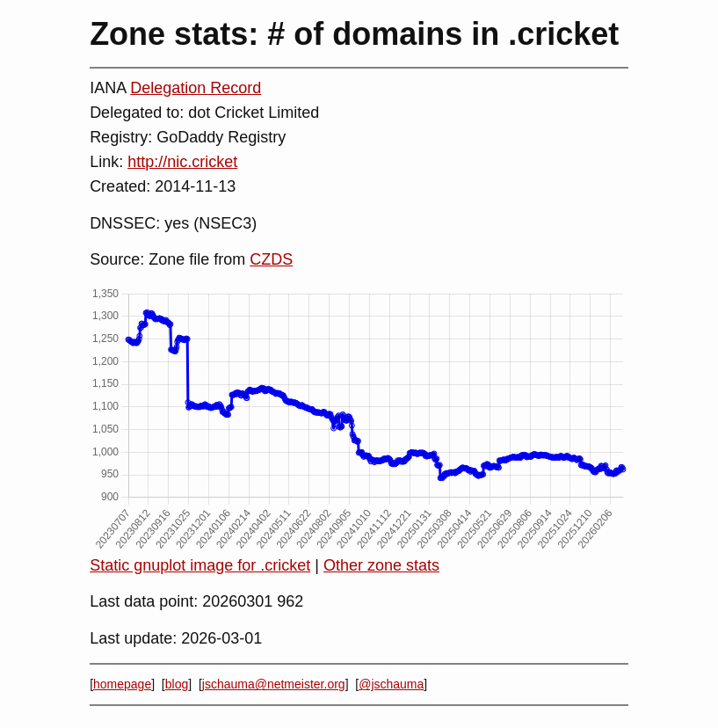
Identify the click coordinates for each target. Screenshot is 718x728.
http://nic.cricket (182, 162)
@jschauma (391, 684)
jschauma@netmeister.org (274, 684)
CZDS (271, 259)
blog (177, 684)
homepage (122, 684)
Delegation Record (196, 88)
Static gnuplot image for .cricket (200, 565)
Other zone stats (381, 565)
